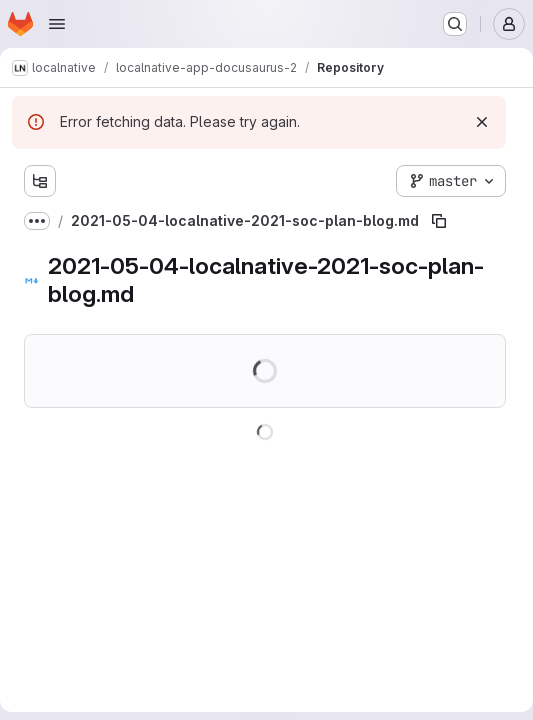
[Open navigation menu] (57, 24)
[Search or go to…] (455, 24)
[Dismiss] (482, 122)
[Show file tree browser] (40, 181)
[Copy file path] (439, 221)
